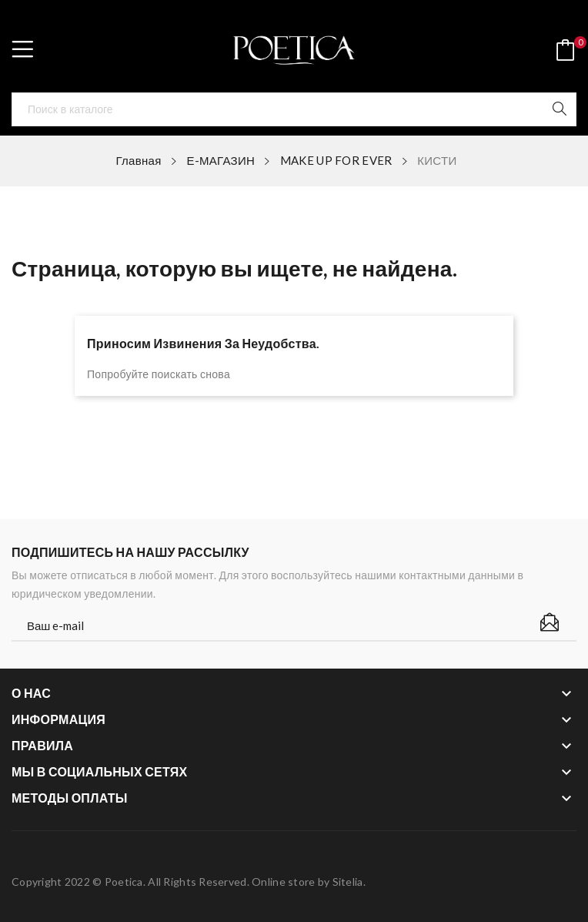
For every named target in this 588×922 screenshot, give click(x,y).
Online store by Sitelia (307, 882)
